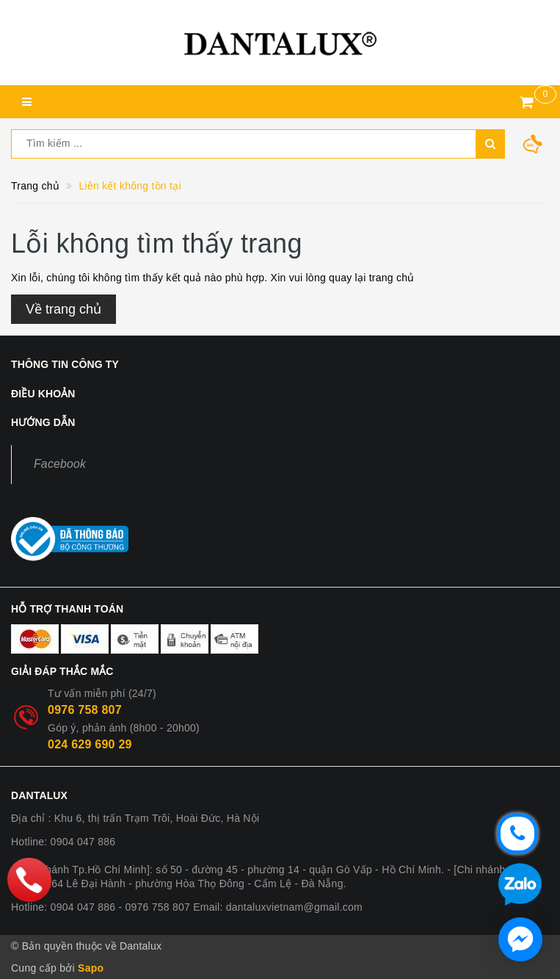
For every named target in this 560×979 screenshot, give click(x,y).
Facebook (60, 464)
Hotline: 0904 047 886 (63, 842)
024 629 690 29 (90, 744)
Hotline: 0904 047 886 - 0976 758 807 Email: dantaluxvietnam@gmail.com (187, 907)
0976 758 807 (85, 710)
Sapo (91, 968)
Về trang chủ (63, 309)
